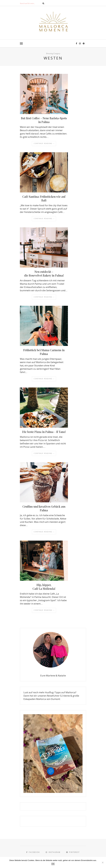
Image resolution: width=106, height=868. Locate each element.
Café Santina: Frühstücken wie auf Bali (44, 198)
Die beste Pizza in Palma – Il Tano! (44, 432)
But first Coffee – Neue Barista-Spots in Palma (44, 120)
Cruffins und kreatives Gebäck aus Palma (44, 508)
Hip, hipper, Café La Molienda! (44, 587)
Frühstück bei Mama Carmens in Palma (44, 352)
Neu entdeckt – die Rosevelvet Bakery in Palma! (44, 273)
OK (53, 864)
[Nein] (103, 862)
